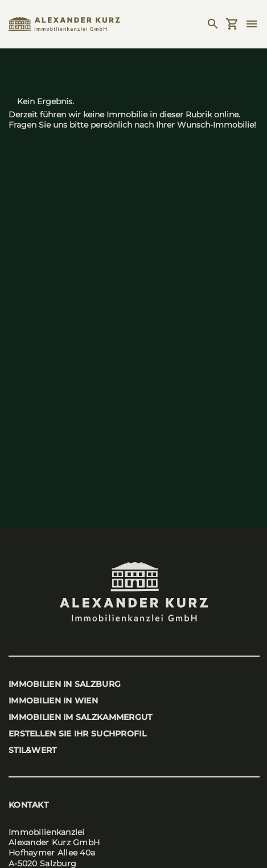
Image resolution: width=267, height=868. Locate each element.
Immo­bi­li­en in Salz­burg (65, 684)
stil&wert (33, 750)
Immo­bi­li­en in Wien (53, 701)
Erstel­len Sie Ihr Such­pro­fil (77, 734)
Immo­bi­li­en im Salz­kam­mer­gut (81, 717)
